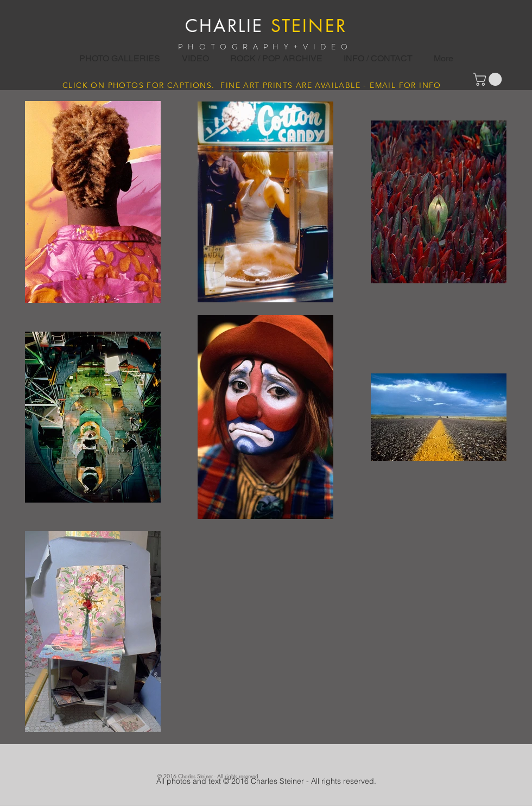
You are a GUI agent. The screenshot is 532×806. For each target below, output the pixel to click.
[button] (276, 59)
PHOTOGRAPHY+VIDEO (265, 47)
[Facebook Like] (259, 761)
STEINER (309, 26)
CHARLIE (224, 26)
